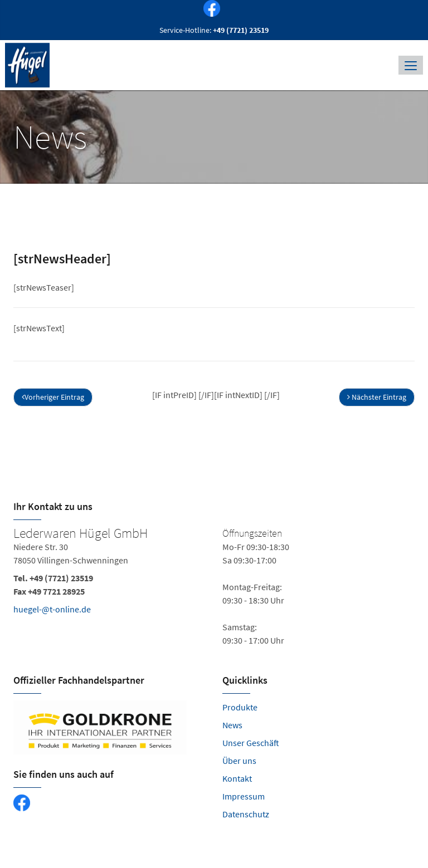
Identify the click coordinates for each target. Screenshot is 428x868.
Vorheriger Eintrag (53, 397)
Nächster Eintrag (377, 397)
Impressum (244, 796)
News (232, 725)
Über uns (239, 761)
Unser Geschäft (251, 743)
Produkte (240, 707)
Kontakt (237, 778)
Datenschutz (246, 814)
